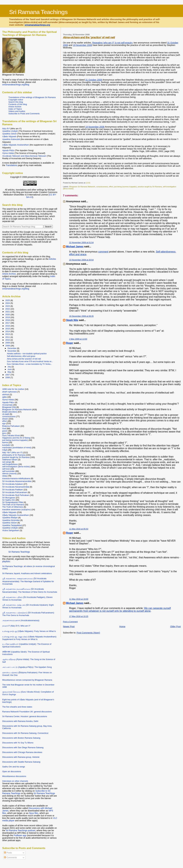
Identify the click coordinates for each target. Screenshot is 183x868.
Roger (70, 343)
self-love (6, 469)
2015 (8, 329)
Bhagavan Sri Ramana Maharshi (82, 187)
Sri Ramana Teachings (38, 12)
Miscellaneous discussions (14, 776)
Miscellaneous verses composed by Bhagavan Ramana (27, 680)
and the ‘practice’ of (89, 37)
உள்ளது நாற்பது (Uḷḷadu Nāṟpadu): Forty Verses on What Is (29, 631)
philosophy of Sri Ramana (14, 455)
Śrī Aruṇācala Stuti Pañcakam (16, 495)
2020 (8, 315)
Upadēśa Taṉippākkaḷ (12, 525)
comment (103, 252)
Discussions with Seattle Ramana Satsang (21, 762)
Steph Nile (72, 320)
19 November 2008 (83, 45)
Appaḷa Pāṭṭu (8, 402)
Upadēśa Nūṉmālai (11, 520)
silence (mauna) (9, 474)
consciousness (102, 187)
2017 (8, 323)
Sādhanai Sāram (10, 460)
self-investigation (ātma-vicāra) (16, 467)
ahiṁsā (6, 394)
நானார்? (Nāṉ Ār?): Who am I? (16, 626)
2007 (8, 375)
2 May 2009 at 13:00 (78, 339)
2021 (8, 312)
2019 (8, 317)
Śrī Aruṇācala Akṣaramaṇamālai (17, 481)
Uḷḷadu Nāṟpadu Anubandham (16, 515)
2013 (8, 334)
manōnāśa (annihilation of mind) (17, 448)
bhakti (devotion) (10, 412)
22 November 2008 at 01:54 (81, 243)
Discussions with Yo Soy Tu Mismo (18, 743)
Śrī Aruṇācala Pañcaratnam (15, 492)
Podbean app (20, 835)
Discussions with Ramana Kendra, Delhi (20, 721)
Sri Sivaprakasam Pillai (13, 502)
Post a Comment (70, 622)
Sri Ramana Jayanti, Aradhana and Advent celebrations (27, 573)
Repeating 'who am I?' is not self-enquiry (112, 43)
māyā (5, 450)
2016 (8, 326)
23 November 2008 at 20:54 (81, 260)
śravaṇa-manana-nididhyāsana (16, 478)
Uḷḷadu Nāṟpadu (9, 512)
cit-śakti (6, 414)
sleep (5, 476)
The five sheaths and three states (17, 707)
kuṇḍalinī (6, 445)
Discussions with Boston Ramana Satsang (21, 738)
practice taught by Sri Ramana (150, 187)
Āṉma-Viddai (8, 400)
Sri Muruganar (9, 498)
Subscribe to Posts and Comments (24, 114)
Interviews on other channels (15, 781)
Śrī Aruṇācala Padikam (13, 490)
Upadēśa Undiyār (10, 528)
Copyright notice (16, 100)
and (24, 156)
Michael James (75, 247)
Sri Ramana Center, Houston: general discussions (25, 716)
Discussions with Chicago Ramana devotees (22, 752)
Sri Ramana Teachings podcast (21, 830)
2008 (8, 346)
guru (4, 433)
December (12, 348)
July (10, 367)
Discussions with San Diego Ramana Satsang (23, 747)
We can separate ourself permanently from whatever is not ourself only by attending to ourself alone (120, 610)
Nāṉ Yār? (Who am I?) (12, 452)
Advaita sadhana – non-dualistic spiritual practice (27, 354)
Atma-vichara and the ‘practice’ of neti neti (24, 359)
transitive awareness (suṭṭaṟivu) (17, 510)
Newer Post (69, 626)
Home (122, 626)
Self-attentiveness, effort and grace (21, 356)
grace (5, 431)
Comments (10, 857)
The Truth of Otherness (13, 507)
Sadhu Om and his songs (14, 767)
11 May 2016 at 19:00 (79, 599)
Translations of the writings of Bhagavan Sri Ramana (32, 97)
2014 (8, 331)
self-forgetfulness (10, 464)
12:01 (88, 183)
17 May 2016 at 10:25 (79, 616)
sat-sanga (7, 462)
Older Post (176, 626)
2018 (8, 320)
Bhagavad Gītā (9, 407)
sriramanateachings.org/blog (16, 85)
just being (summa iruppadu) (125, 187)
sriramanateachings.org (37, 25)
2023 (8, 306)
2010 (8, 340)
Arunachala (7, 405)
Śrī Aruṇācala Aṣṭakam (13, 484)
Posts (8, 853)
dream (5, 419)
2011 (8, 337)
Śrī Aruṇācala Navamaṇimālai (16, 487)
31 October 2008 (94, 80)
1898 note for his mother (13, 389)
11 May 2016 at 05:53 (79, 529)
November (12, 351)
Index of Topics (15, 109)
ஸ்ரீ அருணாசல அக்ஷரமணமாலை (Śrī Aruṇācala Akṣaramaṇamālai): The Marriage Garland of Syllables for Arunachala (28, 581)
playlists (6, 561)
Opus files (34, 813)
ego (4, 423)
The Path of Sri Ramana (13, 505)
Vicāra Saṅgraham (11, 530)
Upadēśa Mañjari (10, 518)
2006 (8, 377)
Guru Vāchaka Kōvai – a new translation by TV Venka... (29, 364)
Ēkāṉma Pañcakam (11, 426)
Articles (52, 259)
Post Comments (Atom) (88, 633)
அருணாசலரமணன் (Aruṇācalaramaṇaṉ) (21, 620)
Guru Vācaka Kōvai (11, 435)
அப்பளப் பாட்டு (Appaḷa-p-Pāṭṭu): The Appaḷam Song (27, 667)
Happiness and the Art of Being (16, 438)
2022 (8, 309)
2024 (8, 303)
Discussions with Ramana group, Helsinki (21, 757)
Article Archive (15, 107)
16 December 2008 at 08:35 (81, 316)
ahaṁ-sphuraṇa (10, 392)
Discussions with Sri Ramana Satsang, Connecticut (25, 733)
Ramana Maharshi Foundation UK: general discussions (27, 712)
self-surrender (9, 471)
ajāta (4, 397)
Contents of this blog (18, 104)
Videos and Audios (17, 111)
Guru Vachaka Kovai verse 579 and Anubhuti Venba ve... (30, 361)
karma (5, 442)
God (4, 429)
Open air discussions (12, 771)
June (10, 369)
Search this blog (16, 102)
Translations (11, 165)
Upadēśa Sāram (10, 523)
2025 (8, 300)
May (10, 372)
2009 (8, 343)
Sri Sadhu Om (9, 500)
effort (111, 187)
